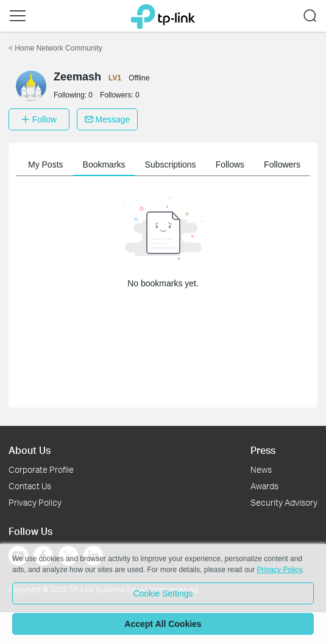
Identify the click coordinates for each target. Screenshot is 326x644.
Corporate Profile (41, 469)
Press (263, 450)
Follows (230, 165)
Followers (282, 165)
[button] (18, 16)
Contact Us (30, 486)
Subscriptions (171, 165)
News (261, 469)
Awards (264, 486)
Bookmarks (104, 165)
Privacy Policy (35, 502)
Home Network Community (55, 48)
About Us (30, 450)
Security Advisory (284, 502)
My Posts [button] (46, 165)
